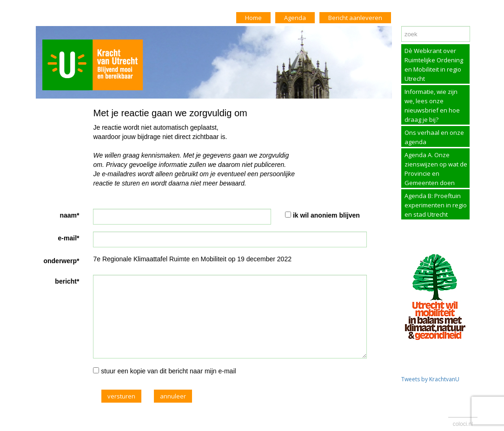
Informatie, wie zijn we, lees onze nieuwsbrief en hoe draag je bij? (432, 106)
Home (253, 18)
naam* (69, 215)
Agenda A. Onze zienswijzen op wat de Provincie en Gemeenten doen (436, 169)
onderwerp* (61, 261)
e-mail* (69, 238)
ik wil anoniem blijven (326, 215)
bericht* (67, 281)
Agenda (295, 18)
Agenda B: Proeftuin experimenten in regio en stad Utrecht (436, 205)
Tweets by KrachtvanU (430, 379)
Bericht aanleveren (355, 18)
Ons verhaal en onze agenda (434, 137)
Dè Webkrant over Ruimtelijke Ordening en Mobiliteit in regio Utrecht (434, 65)
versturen (121, 396)
